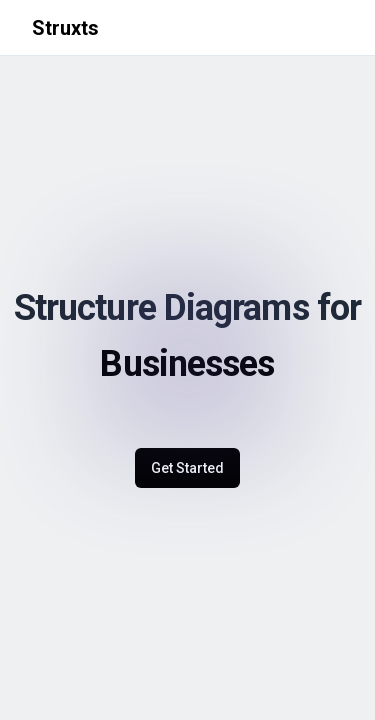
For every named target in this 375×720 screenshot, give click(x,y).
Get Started (187, 468)
